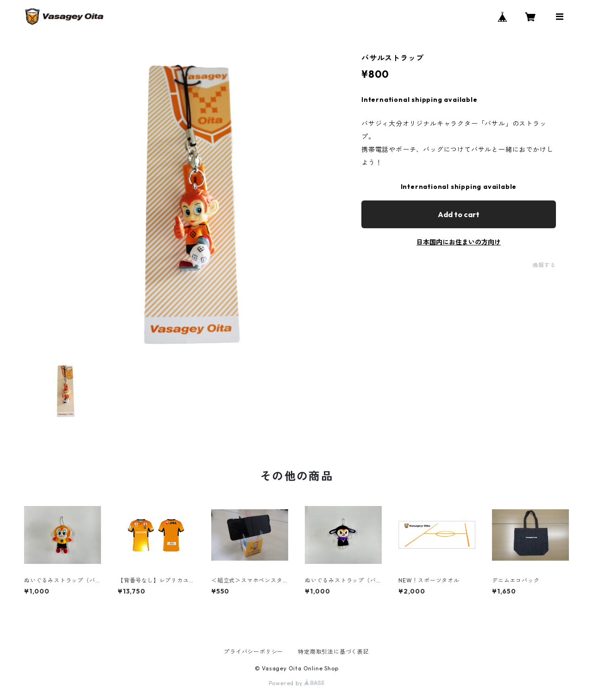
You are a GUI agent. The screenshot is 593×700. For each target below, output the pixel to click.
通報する (544, 265)
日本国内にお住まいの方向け (459, 242)
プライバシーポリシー (253, 652)
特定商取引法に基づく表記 (334, 652)
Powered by (297, 683)
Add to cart (459, 214)
